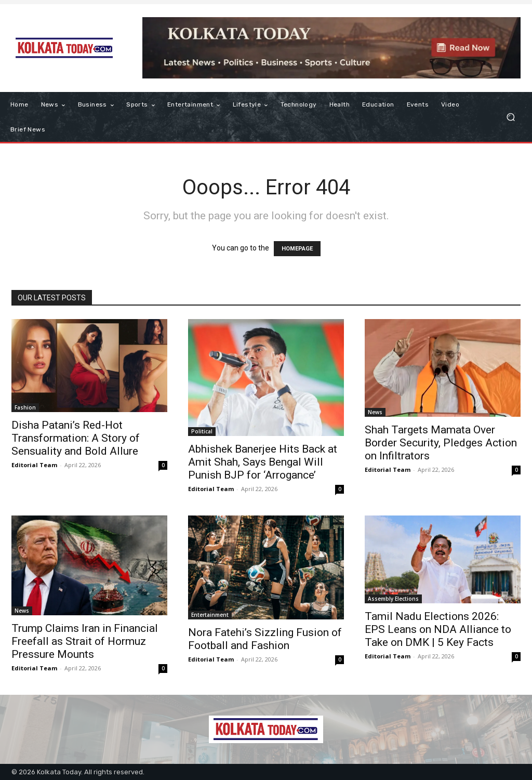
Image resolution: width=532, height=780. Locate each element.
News (375, 412)
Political (202, 431)
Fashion (25, 407)
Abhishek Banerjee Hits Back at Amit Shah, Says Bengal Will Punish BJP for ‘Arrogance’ (263, 462)
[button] (510, 117)
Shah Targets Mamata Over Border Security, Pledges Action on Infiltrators (441, 443)
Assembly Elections (393, 599)
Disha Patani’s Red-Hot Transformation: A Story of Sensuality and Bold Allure (76, 438)
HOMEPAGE (297, 249)
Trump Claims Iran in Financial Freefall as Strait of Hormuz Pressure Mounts (85, 641)
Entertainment (210, 615)
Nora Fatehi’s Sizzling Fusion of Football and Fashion (265, 639)
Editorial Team (34, 465)
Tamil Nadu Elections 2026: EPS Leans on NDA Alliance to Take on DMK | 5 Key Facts (438, 629)
